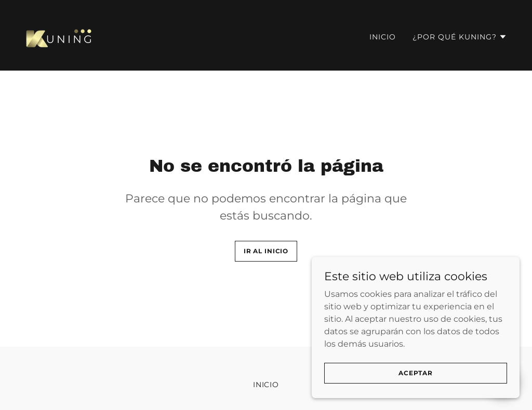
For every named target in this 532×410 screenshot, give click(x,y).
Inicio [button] (266, 385)
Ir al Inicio (266, 251)
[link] (60, 35)
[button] (460, 37)
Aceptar (416, 394)
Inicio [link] (383, 37)
